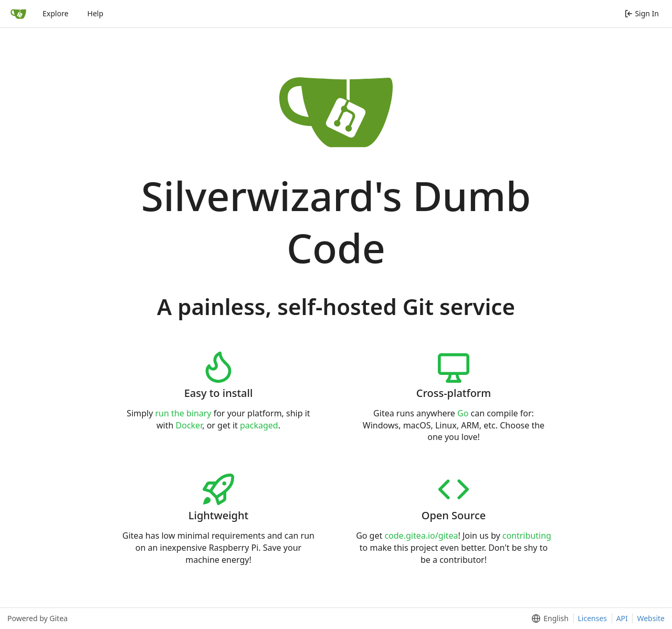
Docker (189, 425)
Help (95, 13)
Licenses (593, 618)
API (622, 618)
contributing (527, 536)
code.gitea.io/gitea (421, 536)
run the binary (183, 413)
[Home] (18, 14)
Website (651, 618)
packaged (259, 425)
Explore (55, 13)
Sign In (642, 13)
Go (463, 413)
